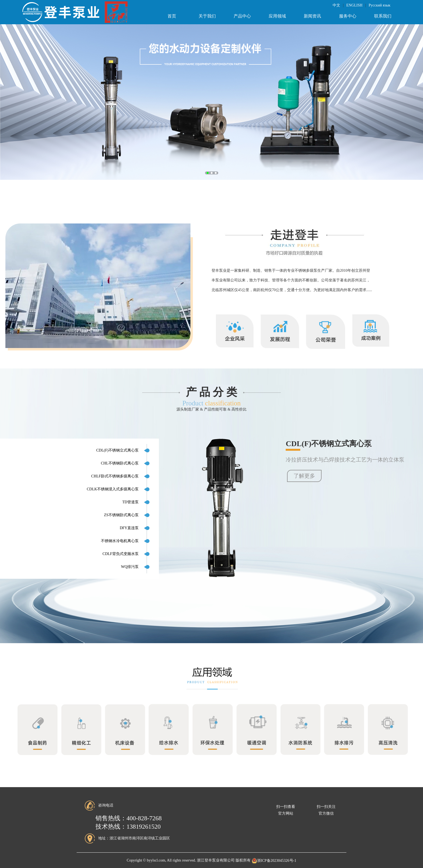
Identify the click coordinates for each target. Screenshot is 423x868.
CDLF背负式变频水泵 (121, 554)
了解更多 (304, 476)
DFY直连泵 (129, 528)
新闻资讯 (312, 16)
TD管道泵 (130, 502)
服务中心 (348, 16)
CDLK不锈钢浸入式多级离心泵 (113, 489)
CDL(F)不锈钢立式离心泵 (117, 450)
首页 (172, 16)
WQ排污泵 (130, 567)
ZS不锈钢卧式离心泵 (121, 515)
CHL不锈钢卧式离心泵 (120, 463)
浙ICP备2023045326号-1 (274, 861)
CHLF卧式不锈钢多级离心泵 (115, 476)
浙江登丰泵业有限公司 (216, 861)
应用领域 (277, 16)
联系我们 (383, 16)
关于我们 (207, 16)
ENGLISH (354, 5)
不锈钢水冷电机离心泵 (120, 541)
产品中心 (242, 16)
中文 (336, 5)
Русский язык (379, 5)
